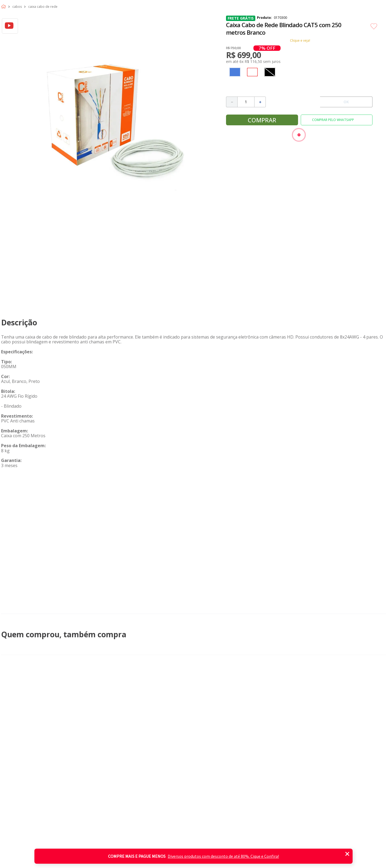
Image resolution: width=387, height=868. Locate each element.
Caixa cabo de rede (43, 7)
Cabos (17, 7)
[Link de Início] (5, 7)
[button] (235, 72)
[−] (232, 102)
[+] (260, 102)
